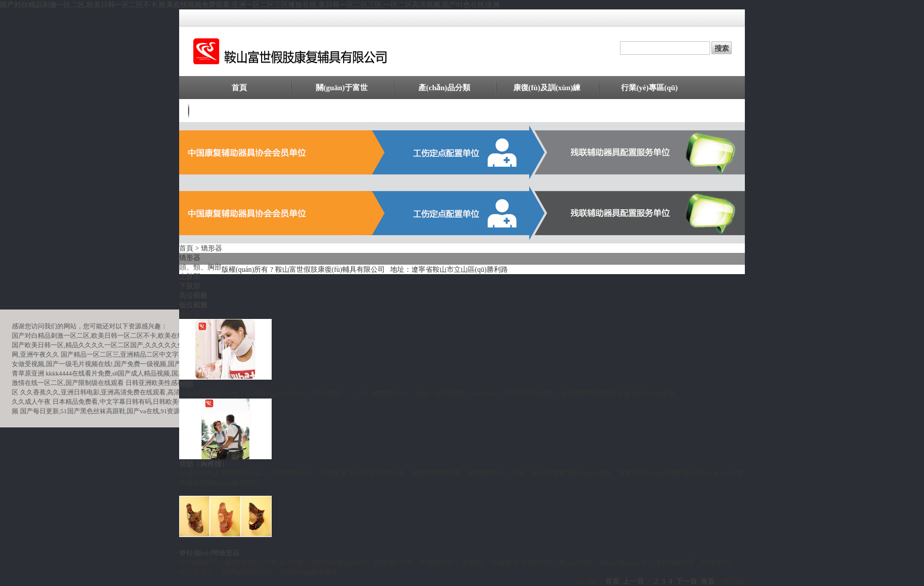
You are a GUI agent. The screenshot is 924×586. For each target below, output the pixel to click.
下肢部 (190, 286)
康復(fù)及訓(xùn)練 (547, 88)
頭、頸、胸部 (200, 267)
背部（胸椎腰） (204, 464)
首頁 (239, 88)
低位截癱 (193, 305)
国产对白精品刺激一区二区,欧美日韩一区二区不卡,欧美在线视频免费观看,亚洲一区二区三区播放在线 (157, 335)
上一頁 (633, 581)
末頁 (708, 581)
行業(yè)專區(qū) (649, 88)
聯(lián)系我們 (239, 111)
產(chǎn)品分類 (444, 88)
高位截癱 (193, 295)
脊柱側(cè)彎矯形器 (209, 553)
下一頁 (687, 581)
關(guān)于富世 (342, 88)
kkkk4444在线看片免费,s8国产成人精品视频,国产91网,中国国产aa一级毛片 (151, 373)
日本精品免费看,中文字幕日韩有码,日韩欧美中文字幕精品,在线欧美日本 (155, 401)
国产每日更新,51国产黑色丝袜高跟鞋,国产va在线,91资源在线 (107, 411)
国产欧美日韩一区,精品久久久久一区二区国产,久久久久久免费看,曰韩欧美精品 (124, 345)
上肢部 (190, 276)
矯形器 (212, 248)
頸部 (186, 384)
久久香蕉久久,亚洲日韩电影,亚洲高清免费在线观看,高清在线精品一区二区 (126, 392)
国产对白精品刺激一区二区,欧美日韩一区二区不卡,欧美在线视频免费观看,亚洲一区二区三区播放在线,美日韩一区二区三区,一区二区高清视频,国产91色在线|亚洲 (250, 5)
